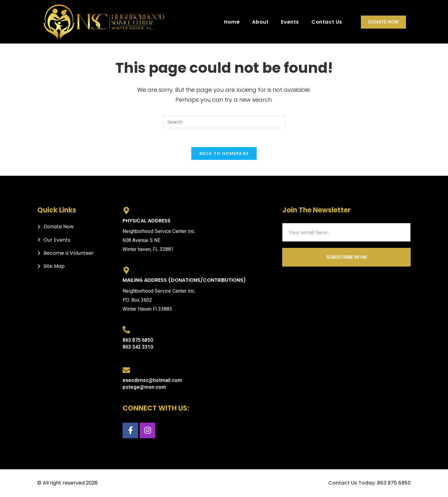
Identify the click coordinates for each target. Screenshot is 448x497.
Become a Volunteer (69, 253)
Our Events (57, 240)
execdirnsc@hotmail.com (152, 380)
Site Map (54, 266)
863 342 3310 (138, 347)
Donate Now (383, 22)
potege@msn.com (144, 387)
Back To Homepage (224, 153)
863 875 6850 (138, 340)
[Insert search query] (224, 122)
